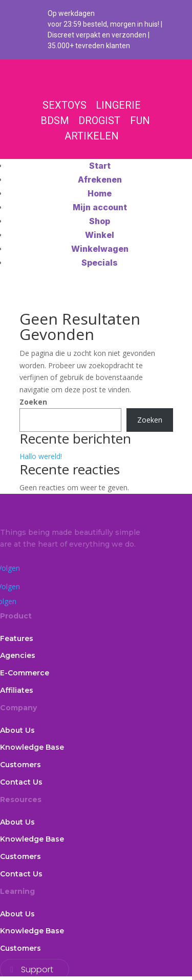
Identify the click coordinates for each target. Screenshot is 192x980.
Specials (100, 263)
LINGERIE (118, 105)
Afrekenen (100, 179)
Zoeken (33, 402)
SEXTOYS (65, 105)
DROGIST (99, 121)
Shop (100, 221)
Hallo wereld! (41, 456)
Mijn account (100, 207)
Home (100, 193)
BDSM (55, 121)
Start (100, 166)
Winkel (100, 235)
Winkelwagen (100, 249)
